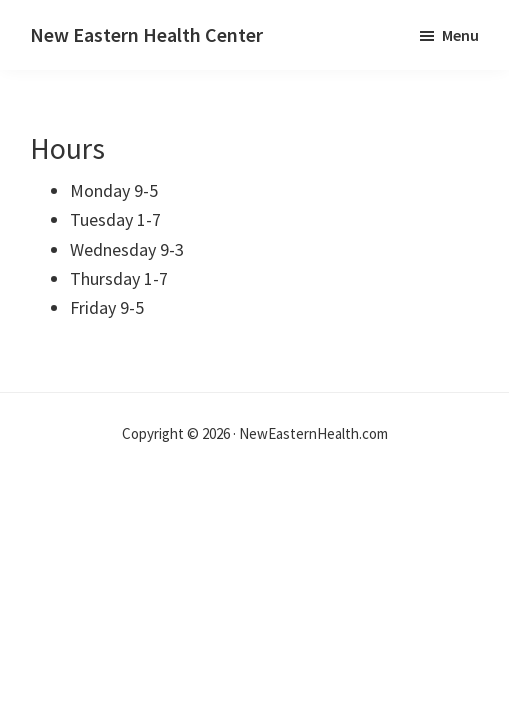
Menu (460, 35)
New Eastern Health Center (146, 34)
